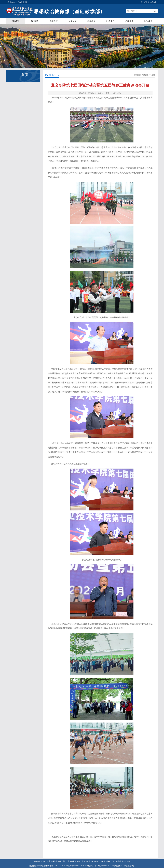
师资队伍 (73, 21)
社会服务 (110, 21)
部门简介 (35, 21)
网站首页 (16, 21)
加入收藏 (153, 2)
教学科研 (91, 21)
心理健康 (129, 21)
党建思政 (54, 21)
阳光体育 (148, 21)
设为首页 (144, 2)
